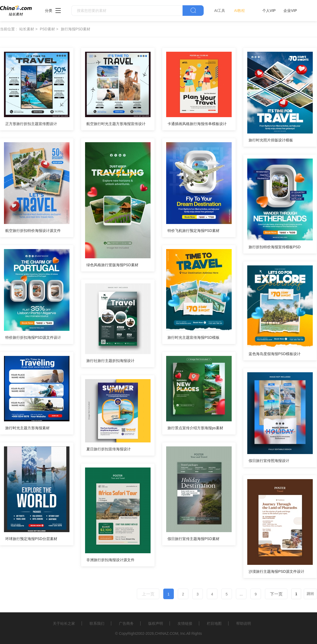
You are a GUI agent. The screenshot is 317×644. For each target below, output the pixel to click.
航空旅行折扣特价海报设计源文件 (33, 231)
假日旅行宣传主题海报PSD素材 (194, 539)
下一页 (276, 594)
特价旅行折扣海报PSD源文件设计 (33, 337)
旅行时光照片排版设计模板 (271, 140)
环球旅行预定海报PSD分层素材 (31, 539)
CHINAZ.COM (167, 633)
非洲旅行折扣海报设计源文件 (110, 560)
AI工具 (220, 11)
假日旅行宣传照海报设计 (269, 461)
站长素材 (27, 29)
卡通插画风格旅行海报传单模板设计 (197, 124)
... (241, 594)
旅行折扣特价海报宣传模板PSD (275, 247)
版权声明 (156, 623)
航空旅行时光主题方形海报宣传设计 (116, 124)
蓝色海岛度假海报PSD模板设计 (275, 354)
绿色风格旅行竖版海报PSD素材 (112, 265)
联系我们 (97, 623)
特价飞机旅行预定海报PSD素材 (194, 231)
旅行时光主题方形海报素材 (27, 428)
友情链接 (185, 623)
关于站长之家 (64, 623)
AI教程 (239, 11)
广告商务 (126, 623)
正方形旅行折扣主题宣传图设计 (31, 124)
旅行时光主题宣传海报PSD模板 (194, 337)
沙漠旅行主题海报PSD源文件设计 (276, 571)
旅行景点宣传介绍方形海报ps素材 (195, 428)
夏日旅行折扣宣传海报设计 (109, 449)
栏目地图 (214, 623)
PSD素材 (47, 29)
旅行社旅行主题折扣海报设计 (110, 361)
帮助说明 (244, 623)
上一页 (148, 594)
